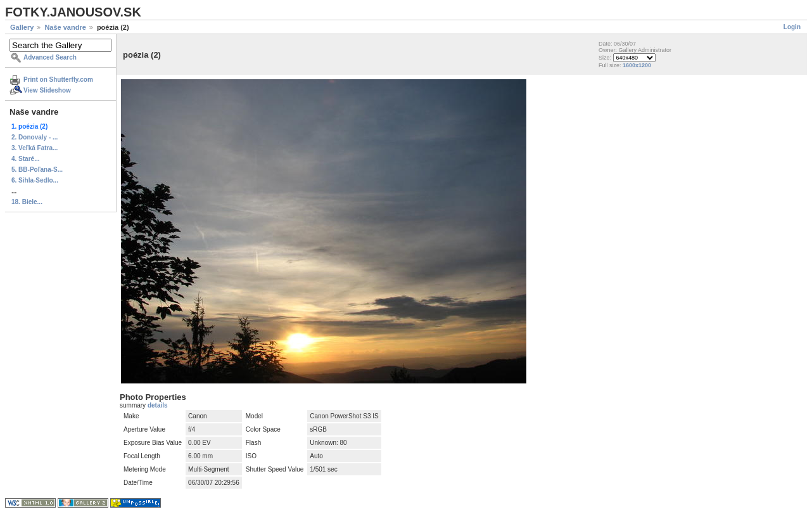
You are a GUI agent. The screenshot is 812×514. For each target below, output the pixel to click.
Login (792, 27)
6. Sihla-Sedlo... (35, 180)
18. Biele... (27, 202)
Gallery (22, 27)
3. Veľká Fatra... (35, 148)
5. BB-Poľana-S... (37, 170)
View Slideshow (47, 90)
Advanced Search (50, 57)
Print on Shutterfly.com (58, 80)
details (158, 405)
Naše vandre (65, 27)
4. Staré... (25, 159)
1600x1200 (637, 65)
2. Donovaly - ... (35, 137)
